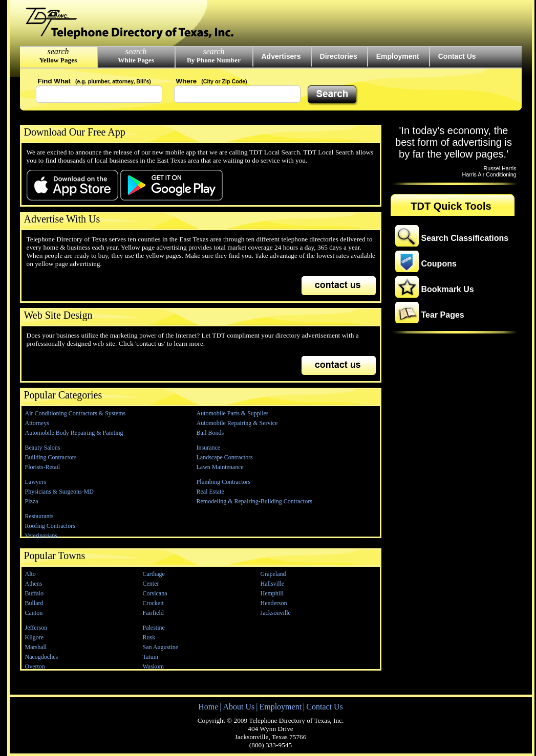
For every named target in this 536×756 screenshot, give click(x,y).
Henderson (274, 603)
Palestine (154, 628)
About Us (239, 707)
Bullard (34, 603)
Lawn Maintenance (220, 467)
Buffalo (34, 593)
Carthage (154, 574)
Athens (34, 584)
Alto (30, 574)
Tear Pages (443, 315)
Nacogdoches (42, 657)
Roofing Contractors (50, 526)
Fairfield (153, 613)
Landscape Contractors (225, 457)
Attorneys (37, 423)
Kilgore (35, 637)
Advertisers (281, 56)
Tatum (151, 657)
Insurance (209, 448)
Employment (398, 56)
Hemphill (272, 593)
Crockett (153, 603)
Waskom (154, 666)
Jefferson (36, 628)
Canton (34, 613)
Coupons (439, 264)
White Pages (136, 60)
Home (208, 707)
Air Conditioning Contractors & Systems (76, 413)
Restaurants (39, 516)
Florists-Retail (43, 467)
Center (151, 584)
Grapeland (273, 574)
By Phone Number (214, 60)
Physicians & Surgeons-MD (59, 492)
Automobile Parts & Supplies (233, 413)
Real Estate (210, 492)
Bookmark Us (448, 289)
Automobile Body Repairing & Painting (74, 433)
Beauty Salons (43, 448)
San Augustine (161, 647)
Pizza (32, 501)
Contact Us (457, 56)
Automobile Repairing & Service (237, 423)
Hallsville (273, 584)
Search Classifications (465, 238)
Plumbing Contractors (224, 482)
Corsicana (155, 593)
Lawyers (36, 482)
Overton (35, 666)
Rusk (149, 637)
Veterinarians (41, 536)
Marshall (36, 647)
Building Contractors (51, 457)
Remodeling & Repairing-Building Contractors (254, 501)
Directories (339, 56)
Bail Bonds (210, 433)
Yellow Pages (58, 60)
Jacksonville (276, 613)
